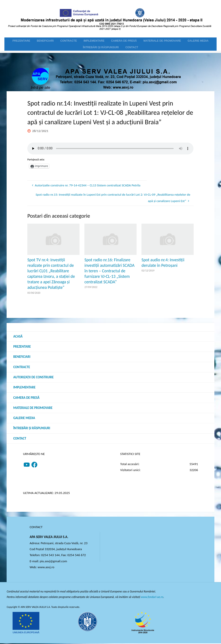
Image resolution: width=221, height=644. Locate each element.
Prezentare (22, 347)
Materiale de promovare (33, 408)
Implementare (24, 388)
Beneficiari (22, 357)
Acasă (18, 336)
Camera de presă (26, 398)
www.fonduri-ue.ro (152, 598)
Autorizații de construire (33, 377)
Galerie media (24, 418)
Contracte (22, 367)
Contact (20, 439)
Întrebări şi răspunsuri (32, 429)
